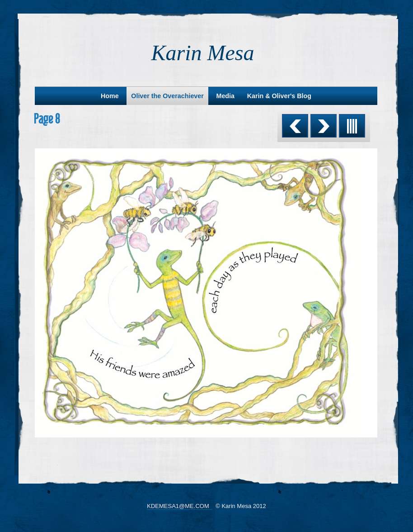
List (352, 126)
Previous (295, 126)
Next (324, 126)
